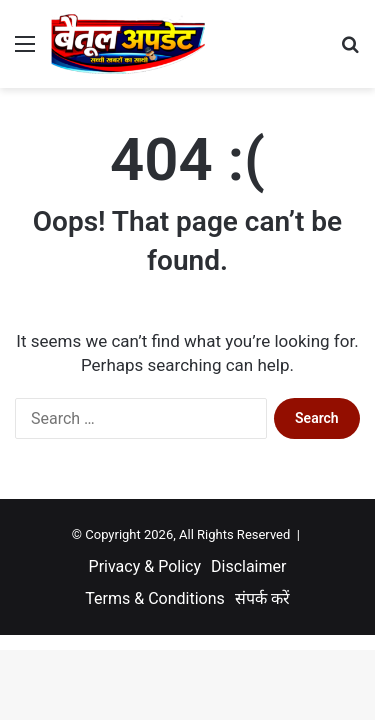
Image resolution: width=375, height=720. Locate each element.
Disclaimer (248, 566)
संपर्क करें (262, 598)
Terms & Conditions (155, 598)
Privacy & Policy (145, 566)
